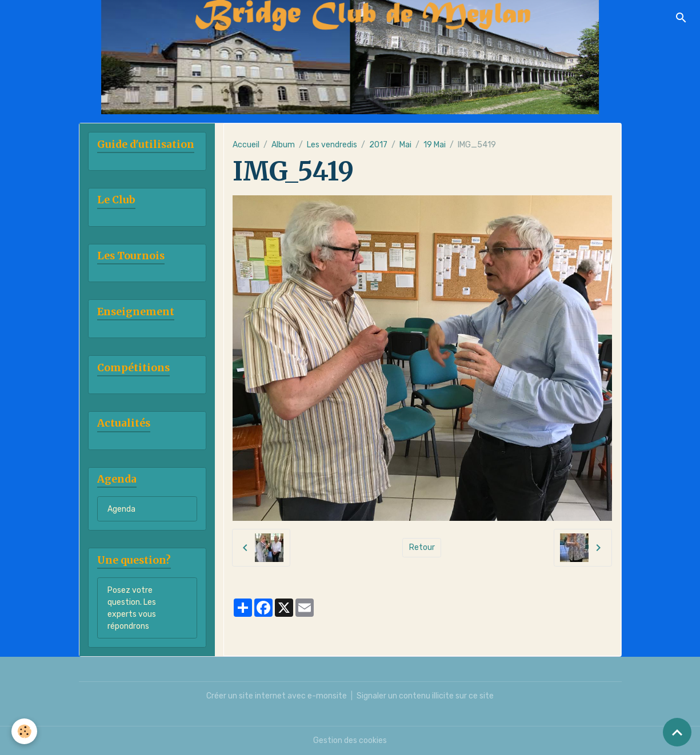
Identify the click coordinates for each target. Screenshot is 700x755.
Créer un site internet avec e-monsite (277, 696)
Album (283, 145)
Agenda (121, 509)
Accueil (246, 145)
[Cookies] (24, 731)
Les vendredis (332, 145)
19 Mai (435, 145)
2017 (378, 145)
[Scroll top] (677, 732)
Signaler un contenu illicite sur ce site (425, 696)
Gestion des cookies (350, 740)
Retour (422, 547)
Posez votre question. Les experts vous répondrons (132, 608)
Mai (405, 145)
